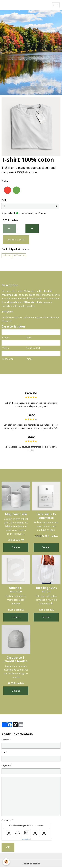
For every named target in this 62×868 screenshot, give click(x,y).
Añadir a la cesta (16, 240)
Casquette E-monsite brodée (16, 659)
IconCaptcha (26, 839)
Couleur (5, 181)
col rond (7, 255)
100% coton (19, 255)
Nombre (5, 740)
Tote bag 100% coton (46, 589)
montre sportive (27, 306)
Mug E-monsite (16, 514)
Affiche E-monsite (16, 589)
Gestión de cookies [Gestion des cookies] (31, 864)
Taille (4, 200)
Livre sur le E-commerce (46, 516)
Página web (7, 765)
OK (8, 847)
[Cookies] (6, 862)
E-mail (4, 753)
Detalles (16, 547)
